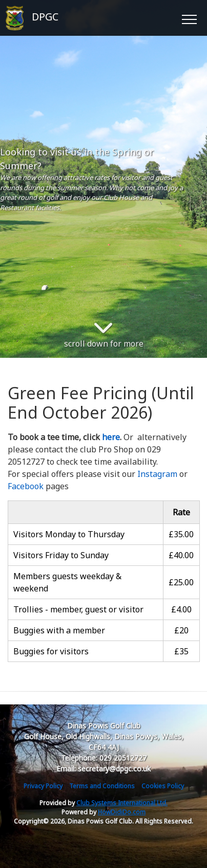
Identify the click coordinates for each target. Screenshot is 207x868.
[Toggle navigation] (189, 18)
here (111, 437)
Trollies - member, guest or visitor (78, 609)
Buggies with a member (59, 630)
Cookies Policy (163, 786)
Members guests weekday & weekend (67, 582)
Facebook (26, 486)
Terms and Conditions (102, 786)
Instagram (157, 474)
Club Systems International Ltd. (122, 803)
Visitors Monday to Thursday (69, 534)
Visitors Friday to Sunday (61, 555)
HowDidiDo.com (122, 812)
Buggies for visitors (51, 651)
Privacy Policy (43, 786)
